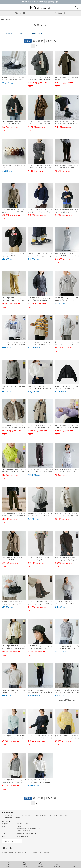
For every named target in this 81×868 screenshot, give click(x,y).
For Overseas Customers (12, 818)
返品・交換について (62, 815)
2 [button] (37, 46)
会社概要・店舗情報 (8, 853)
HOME (3, 20)
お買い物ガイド (9, 815)
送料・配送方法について (44, 815)
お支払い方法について (25, 815)
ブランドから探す (20, 13)
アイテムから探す (61, 13)
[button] (49, 46)
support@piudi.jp (23, 836)
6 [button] (45, 46)
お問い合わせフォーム (12, 841)
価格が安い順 (38, 41)
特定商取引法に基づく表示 (41, 853)
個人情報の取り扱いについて (23, 853)
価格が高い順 (51, 41)
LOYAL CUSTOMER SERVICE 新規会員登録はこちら (41, 2)
